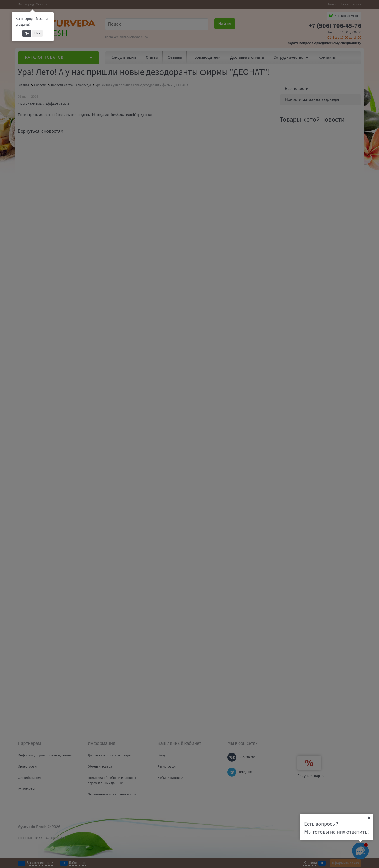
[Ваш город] (369, 818)
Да (27, 33)
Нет (37, 33)
